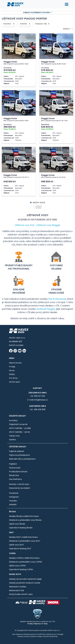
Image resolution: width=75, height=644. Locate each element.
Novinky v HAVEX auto (19, 484)
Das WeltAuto (15, 479)
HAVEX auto (15, 382)
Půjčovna (37, 624)
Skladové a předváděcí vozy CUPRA (26, 562)
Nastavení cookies (18, 587)
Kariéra (12, 440)
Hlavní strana (15, 363)
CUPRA (12, 553)
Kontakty (13, 420)
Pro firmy (13, 378)
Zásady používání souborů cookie (25, 583)
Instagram (14, 497)
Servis (12, 370)
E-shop (45, 624)
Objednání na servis (18, 424)
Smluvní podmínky (51, 636)
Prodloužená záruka (18, 472)
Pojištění (13, 464)
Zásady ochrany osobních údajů (30, 636)
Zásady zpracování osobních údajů (25, 579)
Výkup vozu (14, 436)
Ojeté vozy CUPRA (17, 566)
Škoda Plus (14, 475)
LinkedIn (13, 505)
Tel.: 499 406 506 (38, 409)
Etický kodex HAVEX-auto (21, 594)
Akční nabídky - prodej (20, 428)
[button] (68, 29)
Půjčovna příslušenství (19, 455)
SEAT (11, 532)
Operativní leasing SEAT (20, 549)
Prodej (12, 367)
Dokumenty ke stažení (19, 488)
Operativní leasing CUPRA (21, 569)
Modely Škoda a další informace (24, 516)
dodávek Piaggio (46, 309)
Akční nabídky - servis (19, 432)
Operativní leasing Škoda (21, 528)
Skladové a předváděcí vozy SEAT (25, 541)
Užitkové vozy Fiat (24, 225)
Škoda (12, 512)
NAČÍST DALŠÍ (38, 203)
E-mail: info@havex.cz (37, 400)
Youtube (13, 501)
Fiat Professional (57, 299)
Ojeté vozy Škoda (17, 524)
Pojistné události (17, 451)
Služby (12, 374)
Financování (15, 468)
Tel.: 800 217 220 (38, 396)
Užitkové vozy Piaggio (48, 225)
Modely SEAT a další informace (23, 537)
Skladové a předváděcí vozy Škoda (25, 520)
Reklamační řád (16, 590)
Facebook (14, 493)
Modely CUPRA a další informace (24, 558)
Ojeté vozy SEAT (17, 545)
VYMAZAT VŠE (42, 24)
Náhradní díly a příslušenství (22, 459)
